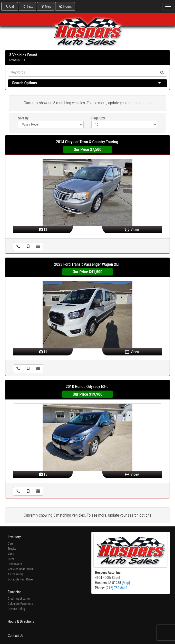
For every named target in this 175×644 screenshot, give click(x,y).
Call (10, 6)
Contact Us (16, 636)
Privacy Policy (17, 609)
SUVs (11, 559)
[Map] (126, 583)
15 (43, 474)
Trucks (12, 549)
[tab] (87, 83)
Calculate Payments (20, 604)
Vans (11, 554)
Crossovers (15, 564)
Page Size (98, 118)
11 (43, 352)
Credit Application (19, 599)
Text (27, 6)
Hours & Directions (21, 621)
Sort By (23, 118)
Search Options (25, 83)
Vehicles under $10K (21, 569)
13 (43, 230)
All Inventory (16, 574)
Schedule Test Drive (20, 579)
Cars (11, 543)
